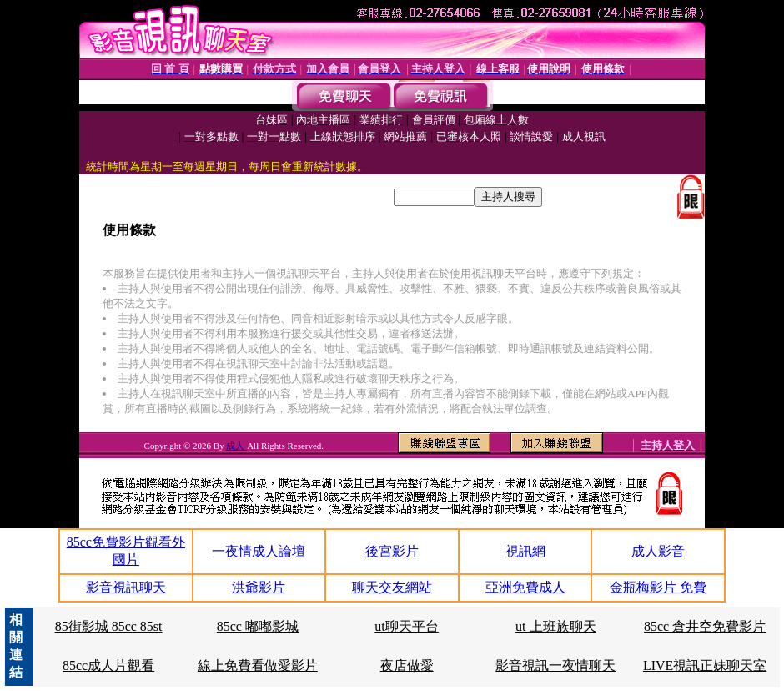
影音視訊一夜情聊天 (555, 666)
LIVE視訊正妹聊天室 (705, 666)
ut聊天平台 (406, 626)
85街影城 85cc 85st (109, 626)
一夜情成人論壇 (259, 551)
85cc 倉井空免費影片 (705, 626)
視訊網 (525, 551)
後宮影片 (392, 551)
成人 (236, 446)
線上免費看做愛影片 (258, 666)
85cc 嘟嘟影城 (258, 626)
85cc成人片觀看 (108, 666)
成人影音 (658, 551)
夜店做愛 (407, 666)
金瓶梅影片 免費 (658, 587)
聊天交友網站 (392, 587)
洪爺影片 (259, 587)
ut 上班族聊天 (555, 626)
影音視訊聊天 (126, 587)
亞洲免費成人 (525, 587)
